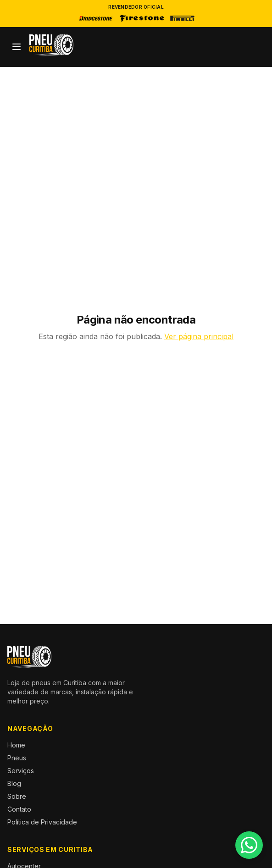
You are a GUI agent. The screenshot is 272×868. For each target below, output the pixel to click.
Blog (14, 783)
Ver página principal (199, 336)
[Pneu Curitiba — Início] (51, 45)
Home (16, 745)
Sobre (17, 796)
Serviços (21, 771)
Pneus (17, 758)
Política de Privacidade (42, 822)
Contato (19, 809)
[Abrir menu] (17, 47)
